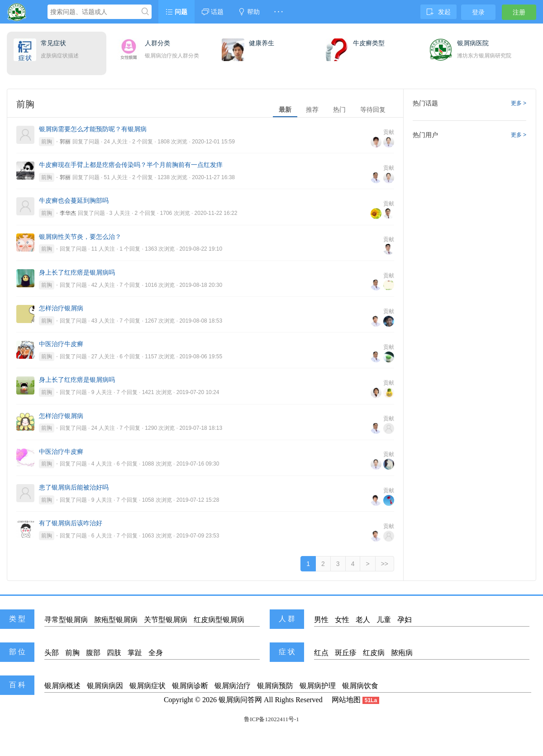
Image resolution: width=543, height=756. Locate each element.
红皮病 (374, 653)
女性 (342, 620)
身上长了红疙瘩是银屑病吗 (77, 272)
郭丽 (65, 142)
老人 (363, 620)
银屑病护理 (318, 686)
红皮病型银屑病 (219, 620)
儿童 (384, 620)
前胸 (47, 142)
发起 (438, 12)
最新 (285, 109)
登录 (478, 12)
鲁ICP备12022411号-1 (271, 719)
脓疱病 (402, 653)
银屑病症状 (148, 686)
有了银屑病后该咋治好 (71, 523)
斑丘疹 (346, 653)
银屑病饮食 (360, 686)
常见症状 (53, 43)
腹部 (93, 653)
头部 (52, 653)
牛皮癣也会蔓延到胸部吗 (74, 200)
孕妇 (405, 620)
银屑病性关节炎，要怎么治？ (80, 237)
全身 (156, 653)
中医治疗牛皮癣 (61, 344)
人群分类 (157, 43)
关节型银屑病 (166, 620)
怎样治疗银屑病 (61, 308)
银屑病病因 (105, 686)
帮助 (249, 12)
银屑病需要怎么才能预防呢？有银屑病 (93, 129)
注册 (519, 12)
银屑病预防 (275, 686)
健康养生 (262, 43)
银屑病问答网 (240, 700)
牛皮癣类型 (369, 43)
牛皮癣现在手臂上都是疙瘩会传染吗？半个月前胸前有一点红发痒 (131, 165)
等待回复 (373, 109)
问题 (176, 12)
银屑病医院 (473, 43)
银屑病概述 (62, 686)
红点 (321, 653)
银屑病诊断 (190, 686)
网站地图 (346, 700)
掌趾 (135, 653)
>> (385, 564)
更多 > (519, 103)
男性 (321, 620)
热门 (339, 109)
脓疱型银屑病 (116, 620)
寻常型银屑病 (66, 620)
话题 (213, 12)
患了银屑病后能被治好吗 (74, 487)
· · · (279, 12)
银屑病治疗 (233, 686)
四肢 (114, 653)
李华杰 (68, 213)
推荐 (312, 109)
